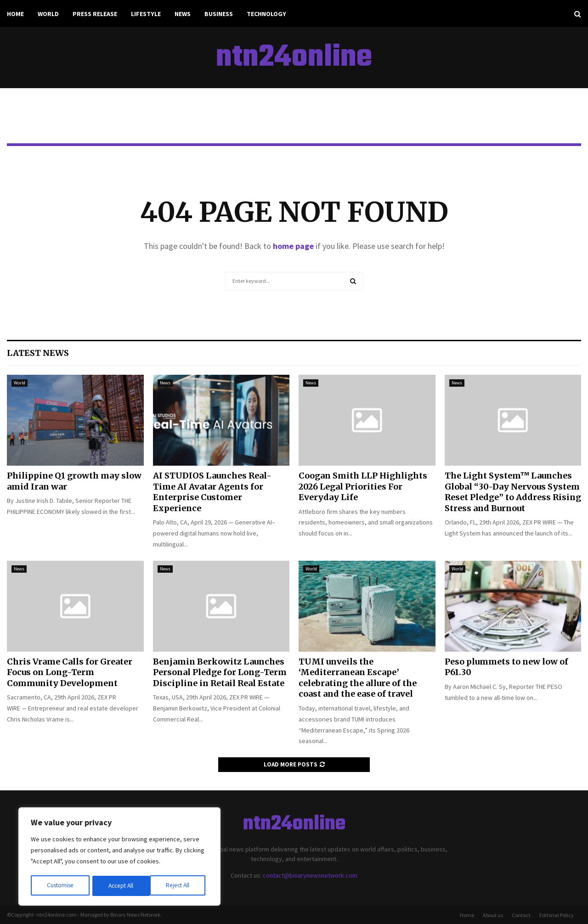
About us (493, 915)
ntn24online (294, 58)
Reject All (120, 886)
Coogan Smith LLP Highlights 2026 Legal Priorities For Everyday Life (363, 486)
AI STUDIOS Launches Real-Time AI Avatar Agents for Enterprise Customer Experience (212, 492)
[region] (119, 857)
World (48, 14)
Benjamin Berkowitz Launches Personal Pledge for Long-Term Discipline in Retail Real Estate (220, 672)
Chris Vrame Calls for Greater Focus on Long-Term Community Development (70, 672)
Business (219, 14)
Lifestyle (146, 14)
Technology (266, 14)
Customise (60, 886)
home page (293, 246)
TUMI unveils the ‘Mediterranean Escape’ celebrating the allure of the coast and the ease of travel (358, 678)
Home (15, 14)
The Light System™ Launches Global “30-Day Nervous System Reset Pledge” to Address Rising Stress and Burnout (513, 492)
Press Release (95, 14)
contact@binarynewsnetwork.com (310, 875)
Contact (521, 915)
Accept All (180, 886)
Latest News (38, 353)
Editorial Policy (557, 915)
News (183, 14)
